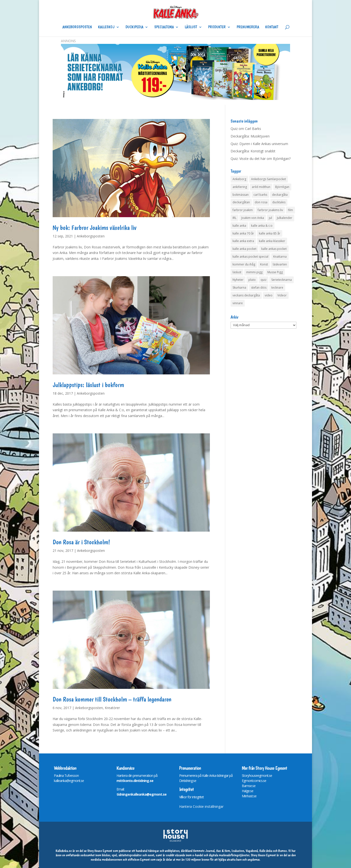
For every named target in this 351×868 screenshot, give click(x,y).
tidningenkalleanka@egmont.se (141, 794)
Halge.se (248, 791)
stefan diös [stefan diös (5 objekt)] (259, 288)
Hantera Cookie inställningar (201, 806)
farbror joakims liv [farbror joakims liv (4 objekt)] (270, 210)
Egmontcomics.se (254, 781)
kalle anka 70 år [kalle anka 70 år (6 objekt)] (243, 233)
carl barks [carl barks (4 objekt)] (260, 195)
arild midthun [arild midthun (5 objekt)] (261, 187)
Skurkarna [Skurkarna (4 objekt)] (239, 288)
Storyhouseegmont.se (257, 775)
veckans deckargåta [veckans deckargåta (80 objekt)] (246, 295)
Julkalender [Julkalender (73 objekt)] (285, 218)
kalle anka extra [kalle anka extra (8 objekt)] (243, 241)
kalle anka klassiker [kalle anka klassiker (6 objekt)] (272, 241)
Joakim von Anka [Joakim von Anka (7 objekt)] (253, 218)
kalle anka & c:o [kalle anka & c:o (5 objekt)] (262, 226)
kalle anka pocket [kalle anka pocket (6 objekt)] (244, 249)
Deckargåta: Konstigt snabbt (253, 151)
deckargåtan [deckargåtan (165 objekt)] (241, 202)
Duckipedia (134, 27)
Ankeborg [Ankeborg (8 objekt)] (239, 179)
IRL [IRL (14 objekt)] (234, 218)
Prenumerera (248, 27)
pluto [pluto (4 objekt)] (252, 280)
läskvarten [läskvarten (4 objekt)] (280, 264)
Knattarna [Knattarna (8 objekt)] (280, 257)
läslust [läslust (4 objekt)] (237, 272)
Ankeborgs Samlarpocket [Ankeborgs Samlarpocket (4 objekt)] (268, 179)
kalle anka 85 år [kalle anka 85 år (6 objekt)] (270, 233)
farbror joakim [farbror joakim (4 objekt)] (243, 210)
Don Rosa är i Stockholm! (81, 542)
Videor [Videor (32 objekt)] (282, 295)
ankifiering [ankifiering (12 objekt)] (240, 187)
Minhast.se (249, 796)
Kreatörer (112, 708)
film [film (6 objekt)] (290, 210)
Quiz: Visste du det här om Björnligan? (261, 159)
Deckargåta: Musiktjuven (250, 136)
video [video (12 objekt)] (269, 295)
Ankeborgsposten (77, 27)
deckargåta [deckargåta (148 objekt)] (280, 195)
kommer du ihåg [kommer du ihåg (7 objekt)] (244, 264)
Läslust (191, 27)
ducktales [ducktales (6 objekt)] (279, 202)
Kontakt (272, 27)
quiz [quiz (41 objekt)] (263, 280)
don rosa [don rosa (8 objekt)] (261, 202)
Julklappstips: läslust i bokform (88, 385)
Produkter (217, 27)
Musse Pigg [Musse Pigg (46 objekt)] (275, 272)
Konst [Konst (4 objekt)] (264, 264)
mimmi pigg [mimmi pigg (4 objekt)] (254, 272)
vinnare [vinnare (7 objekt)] (238, 303)
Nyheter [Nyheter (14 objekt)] (238, 280)
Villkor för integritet (191, 797)
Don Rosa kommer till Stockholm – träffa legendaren (112, 699)
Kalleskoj (106, 27)
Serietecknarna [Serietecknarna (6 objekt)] (282, 280)
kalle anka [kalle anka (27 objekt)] (239, 226)
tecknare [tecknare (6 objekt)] (277, 288)
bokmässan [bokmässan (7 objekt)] (241, 195)
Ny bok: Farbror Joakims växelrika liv (95, 228)
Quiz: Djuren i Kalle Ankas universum (259, 144)
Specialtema (164, 27)
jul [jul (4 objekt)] (270, 218)
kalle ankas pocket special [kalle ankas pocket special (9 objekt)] (250, 257)
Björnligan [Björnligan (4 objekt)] (282, 187)
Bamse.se (249, 786)
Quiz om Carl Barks (246, 129)
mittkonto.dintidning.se (135, 781)
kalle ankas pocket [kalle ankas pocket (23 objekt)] (274, 249)
